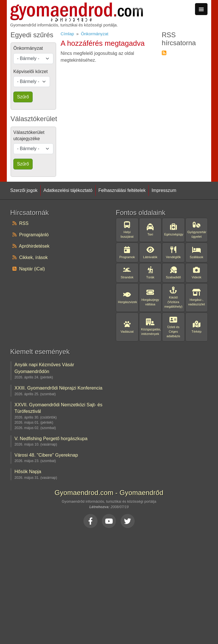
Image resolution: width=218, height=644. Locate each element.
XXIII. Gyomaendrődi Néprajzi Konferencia (58, 388)
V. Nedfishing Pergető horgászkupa (51, 438)
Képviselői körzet (31, 72)
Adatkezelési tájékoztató (68, 190)
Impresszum (164, 190)
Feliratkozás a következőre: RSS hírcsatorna (164, 53)
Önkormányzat (95, 34)
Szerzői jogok (24, 190)
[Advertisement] (109, 585)
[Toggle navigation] (201, 9)
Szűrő (23, 97)
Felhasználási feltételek (122, 190)
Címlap (67, 34)
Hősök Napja (28, 471)
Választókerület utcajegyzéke (29, 135)
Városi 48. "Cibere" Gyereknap (46, 455)
